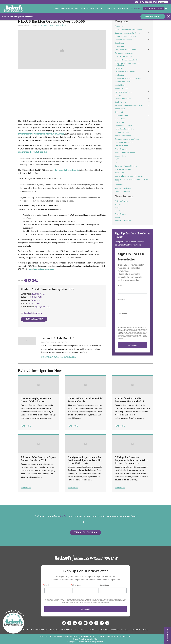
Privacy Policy (78, 639)
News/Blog (136, 8)
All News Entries (121, 201)
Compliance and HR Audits (125, 50)
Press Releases (121, 149)
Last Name (122, 314)
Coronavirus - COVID (123, 126)
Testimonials (120, 109)
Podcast (118, 95)
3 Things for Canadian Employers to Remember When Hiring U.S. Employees (132, 460)
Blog (117, 208)
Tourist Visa (120, 112)
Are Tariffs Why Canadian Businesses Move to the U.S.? (130, 400)
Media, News (120, 85)
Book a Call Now (153, 8)
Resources (123, 8)
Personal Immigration (92, 8)
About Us (110, 8)
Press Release (120, 214)
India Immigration (122, 132)
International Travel (123, 82)
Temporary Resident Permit (126, 166)
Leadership (119, 184)
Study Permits (120, 102)
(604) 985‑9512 (38, 300)
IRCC (117, 159)
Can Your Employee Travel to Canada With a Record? (37, 400)
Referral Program (120, 630)
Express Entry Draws (123, 188)
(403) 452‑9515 (35, 297)
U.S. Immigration (121, 115)
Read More (26, 426)
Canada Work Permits (123, 40)
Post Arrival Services (123, 169)
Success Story (120, 156)
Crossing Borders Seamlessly (126, 60)
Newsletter (119, 122)
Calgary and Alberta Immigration (128, 139)
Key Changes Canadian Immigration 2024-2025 (131, 180)
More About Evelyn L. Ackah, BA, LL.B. (59, 357)
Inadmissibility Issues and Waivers (128, 78)
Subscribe (132, 345)
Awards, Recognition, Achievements (129, 29)
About (92, 630)
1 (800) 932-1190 (42, 307)
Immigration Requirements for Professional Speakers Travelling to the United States (85, 460)
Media (117, 217)
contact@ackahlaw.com (31, 313)
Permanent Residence (124, 92)
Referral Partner (121, 146)
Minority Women (121, 88)
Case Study (119, 43)
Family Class (120, 68)
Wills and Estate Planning (125, 152)
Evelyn (64, 516)
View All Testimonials (86, 532)
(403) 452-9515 (38, 294)
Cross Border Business (58, 25)
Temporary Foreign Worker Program (129, 105)
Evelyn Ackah (44, 25)
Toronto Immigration (123, 136)
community (119, 173)
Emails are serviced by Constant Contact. (96, 602)
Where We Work (140, 630)
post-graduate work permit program (129, 176)
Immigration (120, 75)
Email (120, 285)
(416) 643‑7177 (36, 303)
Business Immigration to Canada (128, 33)
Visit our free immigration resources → (19, 17)
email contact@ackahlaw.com (42, 269)
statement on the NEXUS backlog (32, 152)
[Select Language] (163, 2)
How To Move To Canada (125, 72)
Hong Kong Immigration (124, 129)
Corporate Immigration (66, 8)
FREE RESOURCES (153, 16)
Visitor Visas (120, 119)
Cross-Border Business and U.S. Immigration (127, 64)
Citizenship (119, 46)
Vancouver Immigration (124, 142)
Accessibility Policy (91, 639)
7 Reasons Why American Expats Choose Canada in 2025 (38, 459)
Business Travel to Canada (125, 36)
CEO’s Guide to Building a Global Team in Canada (85, 400)
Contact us (168, 636)
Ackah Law (119, 26)
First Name (122, 300)
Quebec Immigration (123, 98)
